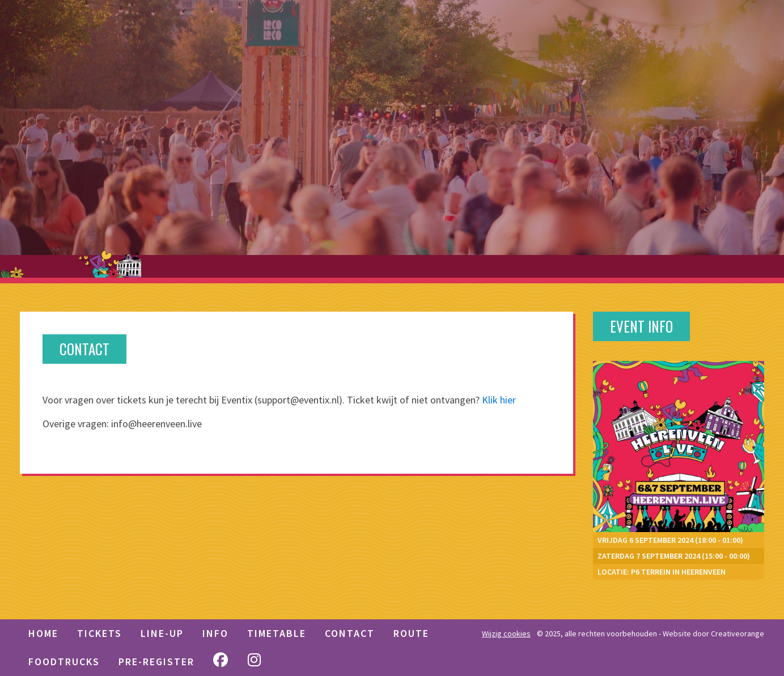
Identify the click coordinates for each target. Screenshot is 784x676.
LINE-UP (162, 633)
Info (215, 633)
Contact (350, 633)
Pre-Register (156, 662)
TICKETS (99, 633)
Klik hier (499, 400)
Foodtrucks (64, 662)
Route (411, 633)
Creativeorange (738, 634)
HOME (43, 633)
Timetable (277, 633)
